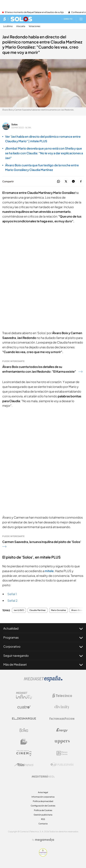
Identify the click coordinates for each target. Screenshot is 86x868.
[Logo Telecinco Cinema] (24, 753)
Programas (43, 637)
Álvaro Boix (77, 610)
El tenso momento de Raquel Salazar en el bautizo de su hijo (34, 12)
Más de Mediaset (43, 664)
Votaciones (34, 26)
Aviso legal (43, 792)
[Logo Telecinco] (62, 696)
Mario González (59, 610)
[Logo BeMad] (24, 742)
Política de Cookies (43, 810)
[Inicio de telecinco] (5, 19)
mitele (49, 571)
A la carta (21, 26)
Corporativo (43, 647)
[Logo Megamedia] (45, 840)
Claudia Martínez (38, 610)
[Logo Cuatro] (24, 707)
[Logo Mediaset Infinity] (24, 696)
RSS (43, 819)
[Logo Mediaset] (43, 681)
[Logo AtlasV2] (24, 765)
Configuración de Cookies (43, 806)
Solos (14, 124)
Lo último (8, 26)
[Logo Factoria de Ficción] (62, 719)
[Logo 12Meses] (62, 753)
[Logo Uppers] (62, 742)
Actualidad (43, 628)
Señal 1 (12, 594)
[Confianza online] (43, 855)
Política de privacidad (43, 801)
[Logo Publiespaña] (62, 765)
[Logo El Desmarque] (24, 719)
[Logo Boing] (24, 730)
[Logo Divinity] (62, 707)
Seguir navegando (43, 656)
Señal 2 (12, 600)
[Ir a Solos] (21, 19)
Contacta (43, 824)
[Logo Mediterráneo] (43, 776)
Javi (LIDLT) (19, 610)
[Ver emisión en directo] (67, 19)
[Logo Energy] (62, 730)
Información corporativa (43, 797)
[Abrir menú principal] (81, 19)
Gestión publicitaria (43, 815)
